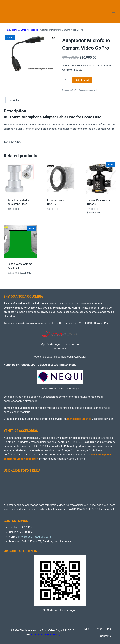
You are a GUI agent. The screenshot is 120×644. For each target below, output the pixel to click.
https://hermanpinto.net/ (46, 635)
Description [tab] (14, 100)
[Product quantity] (67, 80)
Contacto (106, 636)
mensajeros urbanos (79, 419)
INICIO (87, 629)
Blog (108, 629)
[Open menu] (113, 12)
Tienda (98, 629)
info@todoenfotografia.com (35, 537)
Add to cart (82, 80)
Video (96, 90)
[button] (54, 38)
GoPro (75, 90)
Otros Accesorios (86, 90)
